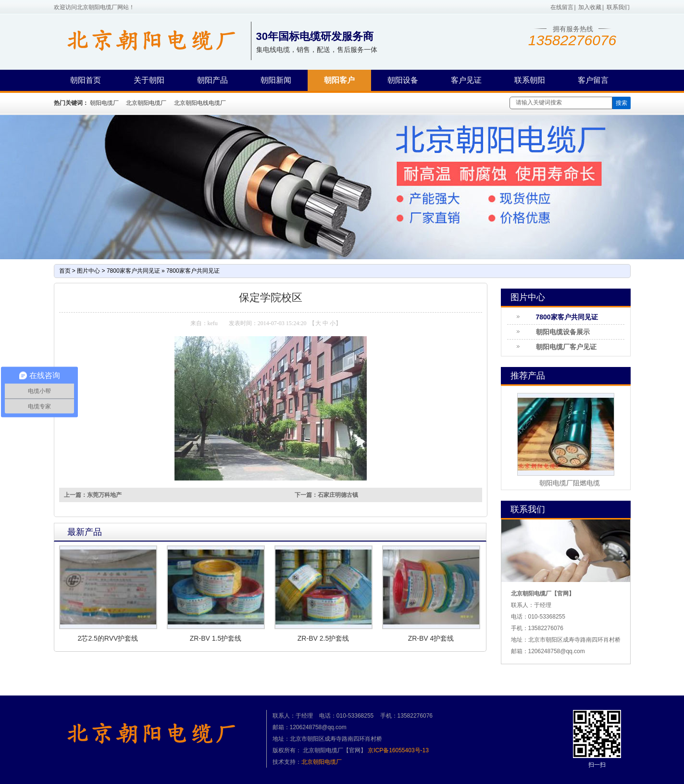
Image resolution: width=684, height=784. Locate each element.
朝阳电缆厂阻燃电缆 (570, 483)
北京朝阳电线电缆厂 (200, 103)
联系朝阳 (530, 80)
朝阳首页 (86, 80)
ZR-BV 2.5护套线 (323, 638)
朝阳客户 (339, 80)
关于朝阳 (149, 80)
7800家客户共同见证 (133, 271)
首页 (65, 271)
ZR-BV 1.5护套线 (216, 638)
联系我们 (618, 7)
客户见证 (466, 80)
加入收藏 (590, 7)
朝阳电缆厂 (104, 103)
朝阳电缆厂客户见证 (566, 347)
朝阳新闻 (276, 80)
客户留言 (593, 80)
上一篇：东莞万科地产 (93, 495)
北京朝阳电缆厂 (146, 103)
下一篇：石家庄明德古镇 (326, 495)
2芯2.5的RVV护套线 (108, 638)
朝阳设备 (403, 80)
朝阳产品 (212, 80)
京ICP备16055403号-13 (398, 750)
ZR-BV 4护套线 (431, 638)
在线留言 (562, 7)
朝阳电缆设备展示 (563, 332)
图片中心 (88, 271)
